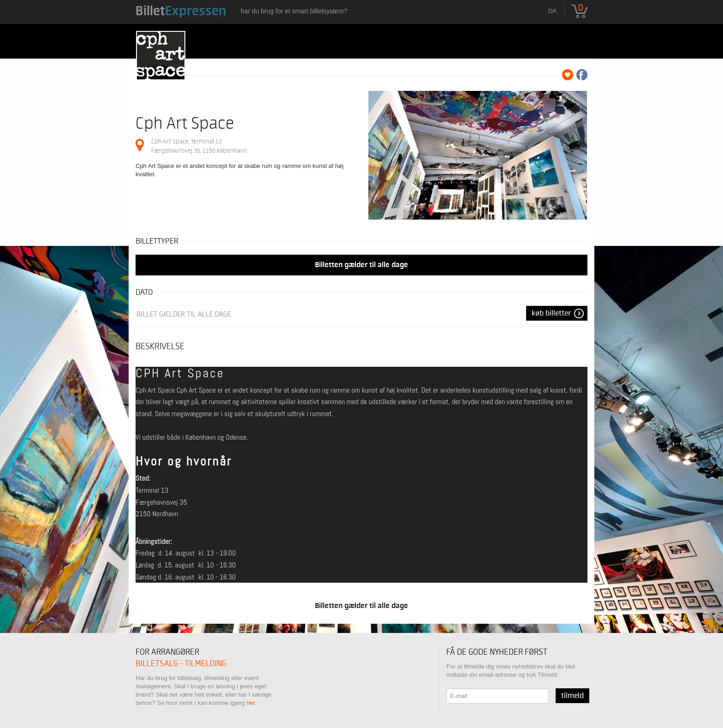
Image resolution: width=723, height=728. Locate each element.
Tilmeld (572, 696)
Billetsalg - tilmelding (181, 664)
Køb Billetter (551, 313)
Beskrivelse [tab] (160, 346)
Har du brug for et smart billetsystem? (294, 11)
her (251, 703)
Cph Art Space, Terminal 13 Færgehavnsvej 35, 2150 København (199, 146)
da (552, 11)
